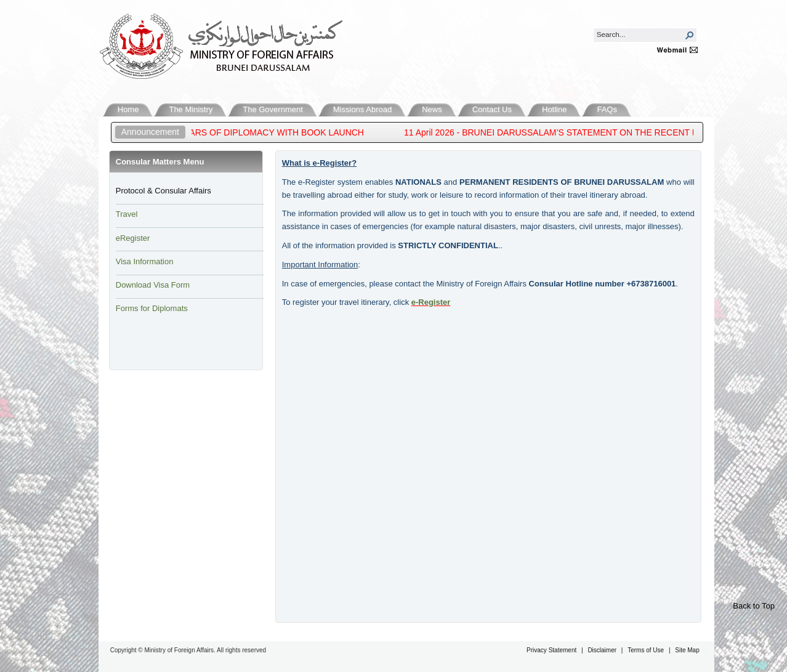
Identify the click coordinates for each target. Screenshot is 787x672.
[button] (690, 35)
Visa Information (145, 261)
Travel (127, 214)
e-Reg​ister (431, 302)
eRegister (133, 238)
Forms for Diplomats (152, 308)
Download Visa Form (153, 285)
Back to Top (754, 606)
